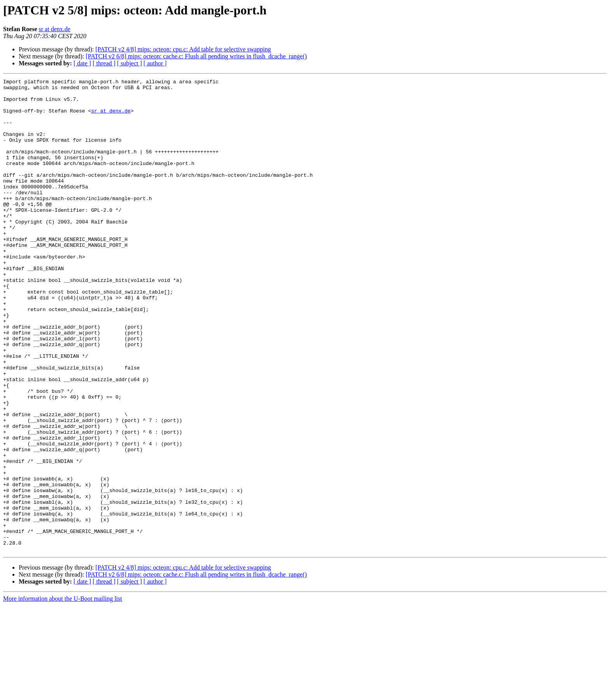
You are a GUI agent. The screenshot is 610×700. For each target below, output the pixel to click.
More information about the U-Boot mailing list (63, 693)
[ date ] (82, 63)
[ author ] (155, 63)
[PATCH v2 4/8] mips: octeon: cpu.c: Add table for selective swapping (183, 49)
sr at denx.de (55, 29)
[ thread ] (104, 63)
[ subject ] (130, 63)
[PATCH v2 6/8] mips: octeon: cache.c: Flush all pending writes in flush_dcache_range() (196, 56)
